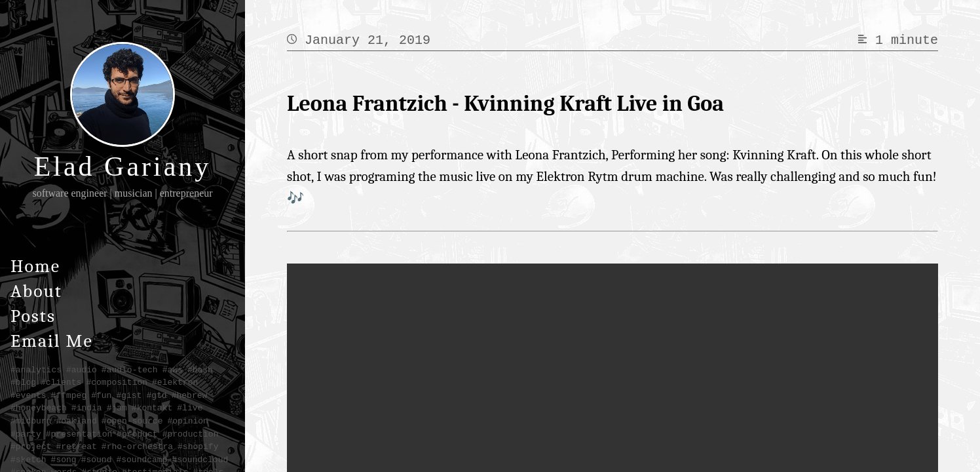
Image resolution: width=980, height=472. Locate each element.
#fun (101, 395)
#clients (61, 382)
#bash (200, 370)
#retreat (76, 446)
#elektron (175, 382)
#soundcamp (141, 460)
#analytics (36, 370)
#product (137, 434)
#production (191, 434)
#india (87, 408)
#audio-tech (130, 370)
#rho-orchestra (137, 446)
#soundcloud (200, 460)
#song (64, 460)
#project (31, 446)
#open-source (132, 421)
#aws (173, 370)
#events (28, 395)
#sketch (28, 460)
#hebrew (190, 395)
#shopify (198, 446)
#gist (129, 395)
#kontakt (152, 408)
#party (26, 434)
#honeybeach (39, 408)
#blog (23, 382)
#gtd (156, 395)
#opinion (187, 421)
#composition (117, 382)
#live (190, 408)
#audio (82, 370)
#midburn (31, 421)
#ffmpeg (69, 395)
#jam (117, 408)
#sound (97, 460)
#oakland (76, 421)
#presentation (79, 434)
